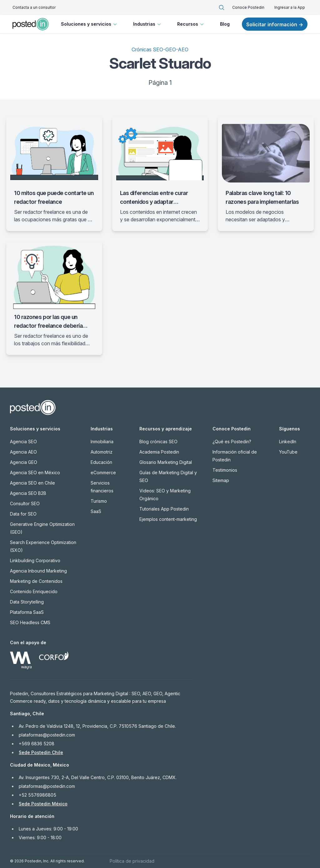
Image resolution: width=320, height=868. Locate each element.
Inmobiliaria (102, 442)
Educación (101, 462)
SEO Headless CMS (30, 622)
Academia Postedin (159, 452)
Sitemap (221, 480)
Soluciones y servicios (90, 24)
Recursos (191, 24)
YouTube (288, 452)
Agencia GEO (24, 462)
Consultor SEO (25, 503)
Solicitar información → (275, 24)
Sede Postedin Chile (41, 752)
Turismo (99, 501)
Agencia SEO (23, 442)
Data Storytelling (27, 602)
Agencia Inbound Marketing (38, 571)
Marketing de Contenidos (36, 581)
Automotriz (102, 452)
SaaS (96, 511)
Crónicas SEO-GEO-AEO (160, 49)
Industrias (148, 24)
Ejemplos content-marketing (168, 519)
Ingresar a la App (290, 7)
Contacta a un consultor (34, 7)
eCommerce (103, 473)
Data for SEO (23, 514)
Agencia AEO (23, 452)
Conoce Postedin (248, 7)
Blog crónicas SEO (158, 442)
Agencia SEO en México (35, 473)
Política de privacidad (132, 861)
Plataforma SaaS (27, 612)
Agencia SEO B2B (28, 493)
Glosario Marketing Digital (166, 462)
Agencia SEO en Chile (32, 483)
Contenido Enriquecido (34, 591)
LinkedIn (288, 442)
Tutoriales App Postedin (164, 509)
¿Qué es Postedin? (232, 442)
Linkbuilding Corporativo (35, 560)
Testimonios (225, 470)
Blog (225, 24)
